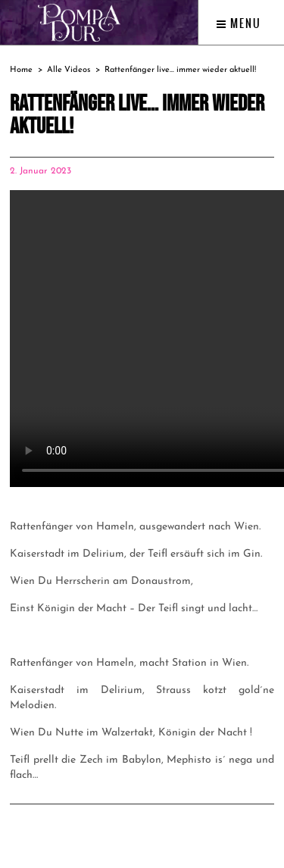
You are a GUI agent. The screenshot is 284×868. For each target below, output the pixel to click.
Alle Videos (69, 70)
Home (21, 70)
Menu (239, 23)
